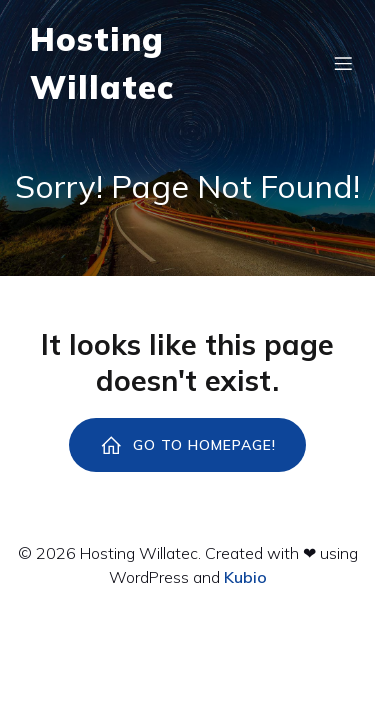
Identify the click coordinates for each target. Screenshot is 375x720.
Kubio (245, 577)
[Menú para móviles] (343, 63)
